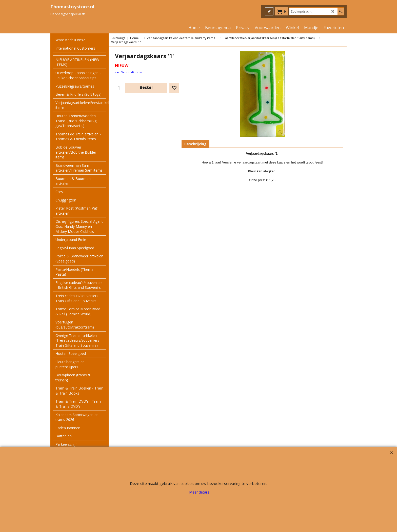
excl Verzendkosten (128, 72)
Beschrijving (195, 144)
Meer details (199, 492)
